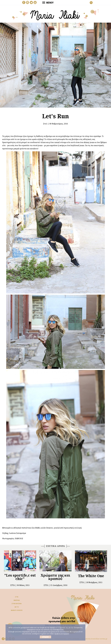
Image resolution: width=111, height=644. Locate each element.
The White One (91, 576)
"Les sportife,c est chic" (20, 577)
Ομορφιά (17, 600)
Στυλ (45, 124)
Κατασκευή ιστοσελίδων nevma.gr (95, 639)
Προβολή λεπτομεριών (62, 634)
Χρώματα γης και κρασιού (55, 577)
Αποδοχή (46, 637)
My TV (17, 607)
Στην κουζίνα (17, 604)
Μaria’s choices (17, 610)
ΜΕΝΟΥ (48, 3)
